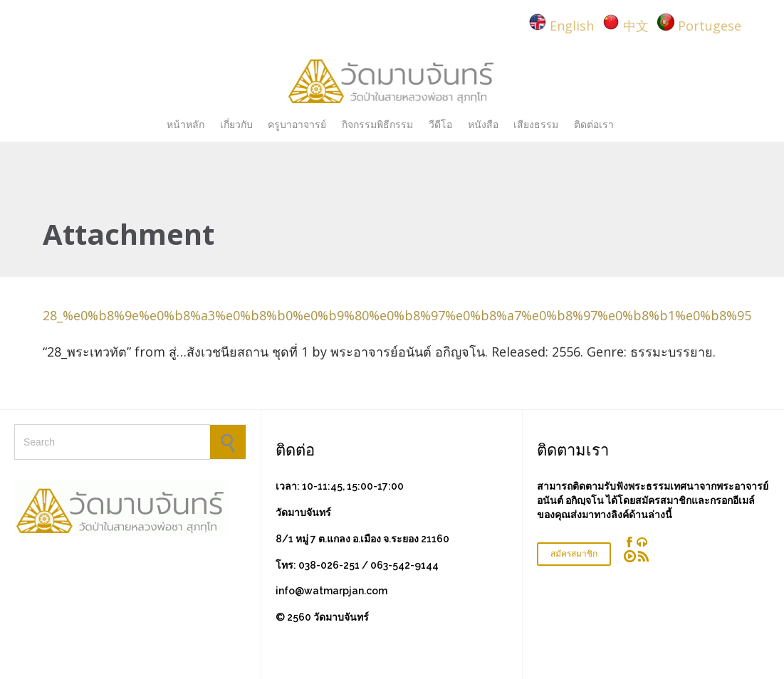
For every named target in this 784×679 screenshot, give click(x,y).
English (572, 26)
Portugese (710, 26)
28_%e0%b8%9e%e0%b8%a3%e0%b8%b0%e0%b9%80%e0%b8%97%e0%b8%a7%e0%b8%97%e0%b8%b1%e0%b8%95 (397, 315)
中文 (636, 26)
